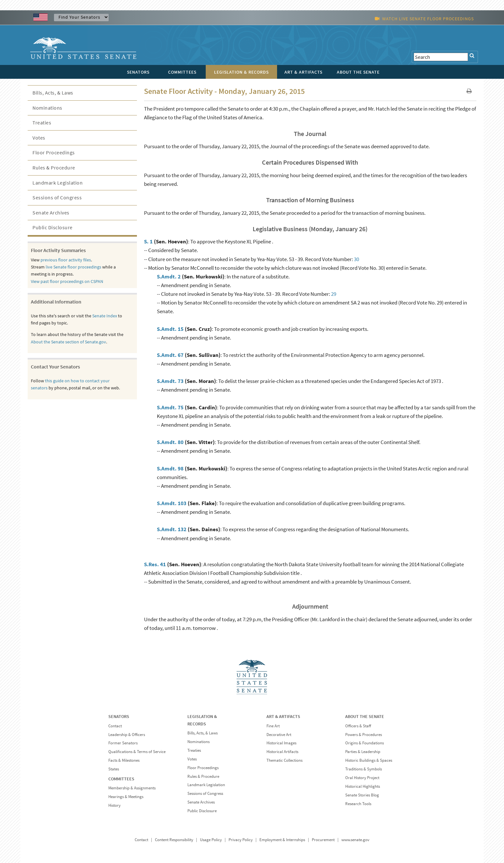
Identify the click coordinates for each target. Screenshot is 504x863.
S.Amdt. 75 (170, 407)
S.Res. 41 (155, 564)
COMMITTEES (121, 779)
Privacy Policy (241, 840)
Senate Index (105, 316)
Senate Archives (51, 213)
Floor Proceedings (54, 152)
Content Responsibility (174, 840)
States (114, 769)
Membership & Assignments (132, 788)
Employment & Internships (282, 840)
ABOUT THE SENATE (365, 716)
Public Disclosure (53, 227)
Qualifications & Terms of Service (137, 752)
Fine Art (273, 726)
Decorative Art (279, 735)
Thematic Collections (284, 760)
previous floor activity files (66, 260)
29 (334, 294)
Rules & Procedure (54, 168)
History (114, 805)
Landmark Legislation (58, 183)
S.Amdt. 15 (170, 329)
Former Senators (123, 743)
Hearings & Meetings (126, 797)
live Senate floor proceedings (73, 267)
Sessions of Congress (57, 197)
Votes (39, 138)
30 (356, 259)
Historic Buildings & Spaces (369, 760)
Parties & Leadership (363, 752)
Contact (115, 726)
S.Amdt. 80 (170, 442)
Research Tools (358, 804)
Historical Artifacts (282, 752)
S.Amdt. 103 (172, 503)
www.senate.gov (355, 840)
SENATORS (119, 716)
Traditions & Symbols (364, 769)
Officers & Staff (358, 726)
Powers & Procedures (364, 735)
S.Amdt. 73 (170, 381)
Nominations (47, 108)
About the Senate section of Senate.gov (68, 342)
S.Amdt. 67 (170, 355)
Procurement (323, 840)
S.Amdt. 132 (172, 529)
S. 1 (148, 241)
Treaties (42, 123)
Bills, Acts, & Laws (53, 93)
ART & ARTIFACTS (283, 716)
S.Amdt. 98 (170, 468)
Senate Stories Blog (362, 795)
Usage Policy (211, 840)
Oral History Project (362, 778)
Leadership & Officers (127, 735)
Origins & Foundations (364, 743)
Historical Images (281, 743)
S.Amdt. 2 (169, 277)
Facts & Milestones (124, 760)
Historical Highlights (363, 786)
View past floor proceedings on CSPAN (67, 281)
